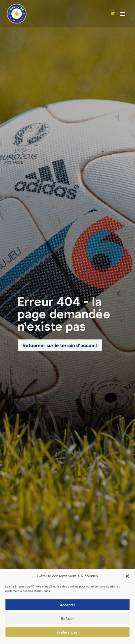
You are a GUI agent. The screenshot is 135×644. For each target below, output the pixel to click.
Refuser (67, 618)
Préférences (67, 632)
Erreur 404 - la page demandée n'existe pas (64, 315)
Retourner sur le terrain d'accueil (60, 346)
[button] (127, 576)
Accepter (67, 605)
